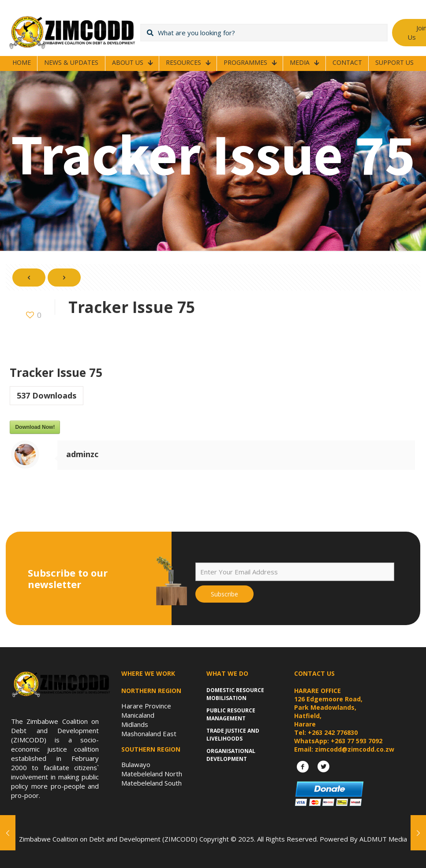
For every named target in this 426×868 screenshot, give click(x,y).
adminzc (82, 454)
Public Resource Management (231, 714)
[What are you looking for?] (264, 33)
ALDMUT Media (383, 839)
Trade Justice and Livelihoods (233, 735)
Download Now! (35, 427)
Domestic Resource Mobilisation (235, 694)
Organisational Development (231, 755)
